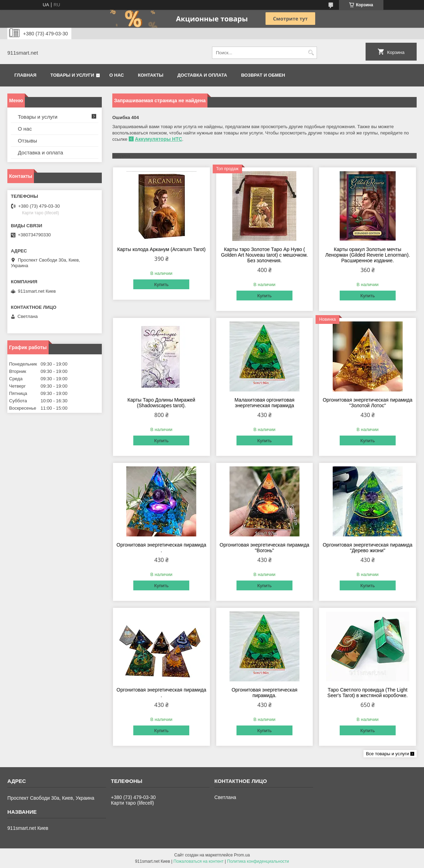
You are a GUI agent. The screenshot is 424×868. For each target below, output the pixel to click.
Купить (161, 284)
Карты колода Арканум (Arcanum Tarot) (161, 249)
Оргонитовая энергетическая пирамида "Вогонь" (264, 548)
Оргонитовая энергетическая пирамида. (264, 693)
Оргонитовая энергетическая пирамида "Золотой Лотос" (367, 403)
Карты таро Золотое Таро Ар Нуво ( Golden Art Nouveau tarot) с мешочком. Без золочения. (264, 255)
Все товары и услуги (387, 754)
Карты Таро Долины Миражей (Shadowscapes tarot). (161, 403)
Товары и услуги (72, 75)
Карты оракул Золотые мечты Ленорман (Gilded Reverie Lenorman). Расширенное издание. (368, 255)
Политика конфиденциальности (258, 861)
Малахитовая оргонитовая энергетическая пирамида (264, 403)
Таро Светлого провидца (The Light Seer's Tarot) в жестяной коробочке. (368, 693)
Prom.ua (242, 855)
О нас (117, 75)
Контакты (151, 75)
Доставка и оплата (202, 75)
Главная (25, 75)
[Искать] (311, 53)
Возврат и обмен (263, 75)
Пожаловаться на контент (199, 861)
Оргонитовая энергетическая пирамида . (161, 548)
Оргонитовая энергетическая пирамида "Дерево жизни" (367, 548)
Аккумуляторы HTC (159, 139)
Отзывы (27, 141)
